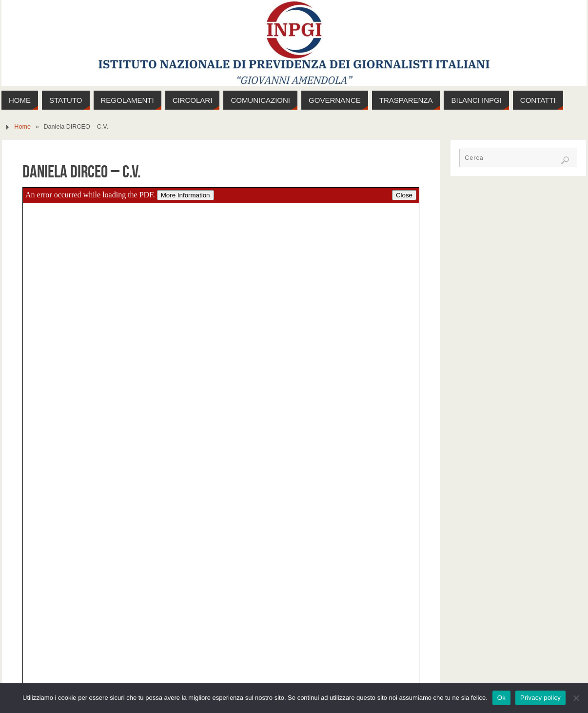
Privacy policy (540, 698)
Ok (501, 698)
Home (22, 127)
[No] (576, 698)
